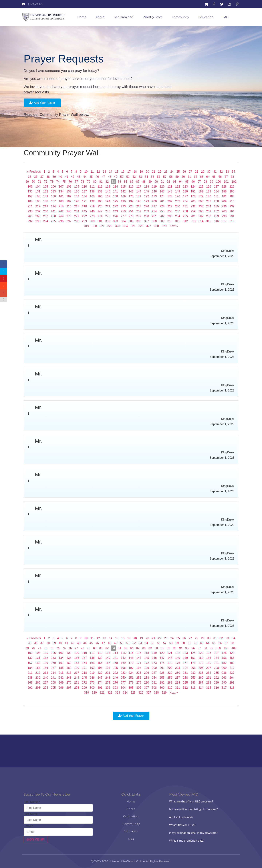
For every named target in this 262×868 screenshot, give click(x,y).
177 (185, 196)
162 (69, 196)
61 (189, 177)
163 (77, 196)
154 (216, 191)
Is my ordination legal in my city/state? (193, 833)
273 (92, 216)
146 (154, 191)
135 (69, 191)
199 (147, 201)
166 (100, 196)
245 (85, 211)
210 (232, 201)
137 (85, 191)
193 (100, 201)
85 (126, 182)
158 (38, 196)
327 (149, 226)
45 (91, 177)
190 (77, 201)
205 (193, 201)
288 (209, 216)
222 (115, 206)
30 (209, 172)
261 (209, 211)
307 (147, 221)
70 (33, 182)
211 (30, 206)
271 (77, 216)
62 (196, 177)
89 (150, 182)
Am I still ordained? (181, 817)
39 (54, 177)
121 (170, 187)
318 (232, 221)
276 (115, 216)
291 (232, 216)
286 (193, 216)
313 (193, 221)
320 (94, 226)
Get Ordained (124, 17)
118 (147, 187)
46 (97, 177)
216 (69, 206)
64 (208, 177)
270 (69, 216)
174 (162, 196)
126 (209, 187)
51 (128, 177)
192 (92, 201)
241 (53, 211)
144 (139, 191)
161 (61, 196)
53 (140, 177)
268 (53, 216)
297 (69, 221)
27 (190, 172)
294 (46, 221)
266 (38, 216)
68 (232, 177)
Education (206, 17)
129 (232, 187)
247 (100, 211)
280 (147, 216)
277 (123, 216)
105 (46, 187)
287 (201, 216)
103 (30, 187)
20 (147, 172)
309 (162, 221)
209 (224, 201)
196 (123, 201)
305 (131, 221)
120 (162, 187)
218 (85, 206)
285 (185, 216)
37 (42, 177)
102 (234, 182)
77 (76, 182)
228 (162, 206)
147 (162, 191)
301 (100, 221)
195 (115, 201)
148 (170, 191)
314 (201, 221)
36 (36, 177)
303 (115, 221)
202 (170, 201)
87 (138, 182)
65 (214, 177)
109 (77, 187)
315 (209, 221)
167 (108, 196)
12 (98, 172)
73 (52, 182)
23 (166, 172)
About (100, 17)
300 (92, 221)
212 (38, 206)
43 (79, 177)
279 (139, 216)
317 (224, 221)
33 (227, 172)
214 (53, 206)
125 (201, 187)
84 (119, 182)
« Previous (34, 172)
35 (30, 177)
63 (202, 177)
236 (224, 206)
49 (116, 177)
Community (180, 17)
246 (92, 211)
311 (178, 221)
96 (193, 182)
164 (85, 196)
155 (224, 191)
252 (139, 211)
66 (220, 177)
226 (147, 206)
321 (102, 226)
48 (110, 177)
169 (123, 196)
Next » (174, 226)
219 (92, 206)
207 (209, 201)
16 (123, 172)
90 (156, 182)
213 (46, 206)
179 (201, 196)
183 (232, 196)
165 (92, 196)
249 (115, 211)
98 (205, 182)
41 (67, 177)
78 (83, 182)
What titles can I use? (182, 825)
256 (170, 211)
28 (196, 172)
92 (168, 182)
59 (177, 177)
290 (224, 216)
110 (85, 187)
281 (154, 216)
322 (110, 226)
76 (70, 182)
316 (216, 221)
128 (224, 187)
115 (123, 187)
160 (53, 196)
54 (146, 177)
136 (77, 191)
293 (38, 221)
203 (178, 201)
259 (193, 211)
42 (73, 177)
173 (154, 196)
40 (60, 177)
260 (201, 211)
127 (216, 187)
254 (154, 211)
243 (69, 211)
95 (187, 182)
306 (139, 221)
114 (115, 187)
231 (185, 206)
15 (117, 172)
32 (221, 172)
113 (108, 187)
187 (53, 201)
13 (104, 172)
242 (61, 211)
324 (125, 226)
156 (232, 191)
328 (156, 226)
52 (134, 177)
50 (122, 177)
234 (209, 206)
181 (216, 196)
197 (131, 201)
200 (154, 201)
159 (46, 196)
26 (184, 172)
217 (77, 206)
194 (108, 201)
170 (131, 196)
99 (212, 182)
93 (175, 182)
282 (162, 216)
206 (201, 201)
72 (46, 182)
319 (87, 226)
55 (152, 177)
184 (30, 201)
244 (77, 211)
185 (38, 201)
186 (46, 201)
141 (115, 191)
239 (38, 211)
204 (185, 201)
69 (27, 182)
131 (38, 191)
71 (39, 182)
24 (172, 172)
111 (92, 187)
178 (193, 196)
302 (108, 221)
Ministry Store (153, 17)
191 (85, 201)
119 (154, 187)
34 (233, 172)
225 (139, 206)
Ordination (131, 816)
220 (100, 206)
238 (30, 211)
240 (46, 211)
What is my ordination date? (187, 841)
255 (162, 211)
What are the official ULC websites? (191, 801)
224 (131, 206)
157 (30, 196)
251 (131, 211)
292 (30, 221)
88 (144, 182)
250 (123, 211)
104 (38, 187)
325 (133, 226)
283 (170, 216)
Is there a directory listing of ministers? (193, 809)
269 (61, 216)
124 (193, 187)
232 (193, 206)
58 (171, 177)
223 (123, 206)
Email (28, 826)
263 (224, 211)
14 (111, 172)
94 (181, 182)
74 (58, 182)
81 (101, 182)
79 (89, 182)
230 (178, 206)
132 (46, 191)
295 (53, 221)
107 (61, 187)
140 (108, 191)
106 (53, 187)
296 (61, 221)
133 (53, 191)
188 (61, 201)
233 (201, 206)
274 (100, 216)
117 (139, 187)
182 (224, 196)
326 (141, 226)
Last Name (32, 814)
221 (108, 206)
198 (139, 201)
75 (64, 182)
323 (118, 226)
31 (215, 172)
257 (178, 211)
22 (160, 172)
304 (123, 221)
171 (139, 196)
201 (162, 201)
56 (159, 177)
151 (193, 191)
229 (170, 206)
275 (108, 216)
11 (92, 172)
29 (203, 172)
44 (85, 177)
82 (107, 182)
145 (147, 191)
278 (131, 216)
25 (178, 172)
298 (77, 221)
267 (46, 216)
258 (185, 211)
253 (147, 211)
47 (103, 177)
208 (216, 201)
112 (100, 187)
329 (164, 226)
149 (178, 191)
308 (154, 221)
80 (95, 182)
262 (216, 211)
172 (147, 196)
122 (178, 187)
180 (209, 196)
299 (85, 221)
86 (132, 182)
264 (232, 211)
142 (123, 191)
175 (170, 196)
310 (170, 221)
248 (108, 211)
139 (100, 191)
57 (165, 177)
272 (85, 216)
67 (226, 177)
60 (183, 177)
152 (201, 191)
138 (92, 191)
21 (154, 172)
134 (61, 191)
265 (30, 216)
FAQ (226, 17)
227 (154, 206)
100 (218, 182)
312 (185, 221)
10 (86, 172)
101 (226, 182)
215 (61, 206)
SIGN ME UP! (36, 840)
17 (129, 172)
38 (48, 177)
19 (141, 172)
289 (216, 216)
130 (30, 191)
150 (185, 191)
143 (131, 191)
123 (185, 187)
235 (216, 206)
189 (69, 201)
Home (82, 17)
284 (178, 216)
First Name (32, 802)
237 (232, 206)
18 (135, 172)
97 (199, 182)
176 (178, 196)
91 (162, 182)
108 (69, 187)
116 (131, 187)
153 (209, 191)
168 (115, 196)
